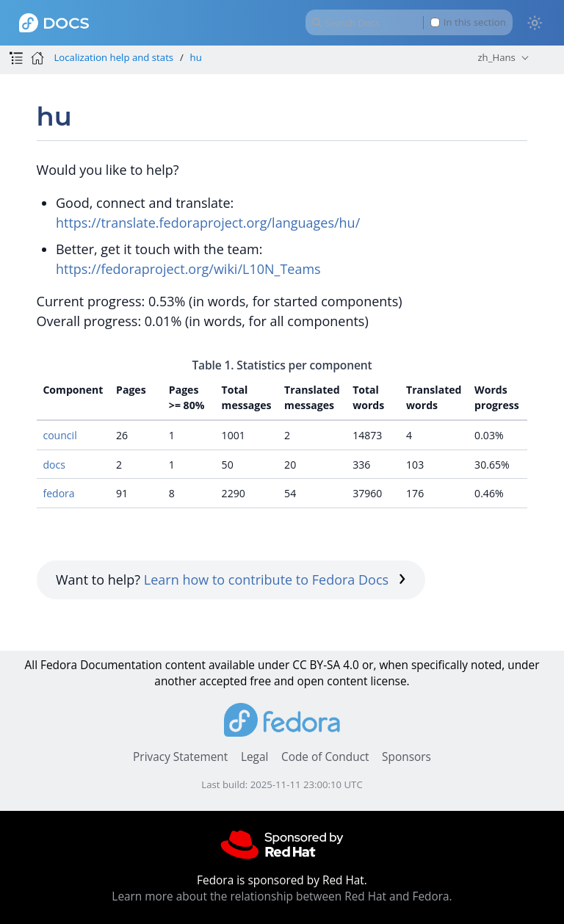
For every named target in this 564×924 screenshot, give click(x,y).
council (59, 435)
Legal (254, 757)
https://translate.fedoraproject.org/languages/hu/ (208, 223)
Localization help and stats (113, 57)
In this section (468, 22)
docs (54, 465)
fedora (58, 493)
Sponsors (406, 757)
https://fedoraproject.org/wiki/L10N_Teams (188, 269)
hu (196, 57)
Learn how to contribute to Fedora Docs (275, 580)
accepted (223, 681)
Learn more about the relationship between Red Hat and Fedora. (282, 896)
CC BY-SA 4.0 (326, 665)
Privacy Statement (180, 757)
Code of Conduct (325, 757)
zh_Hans (496, 57)
